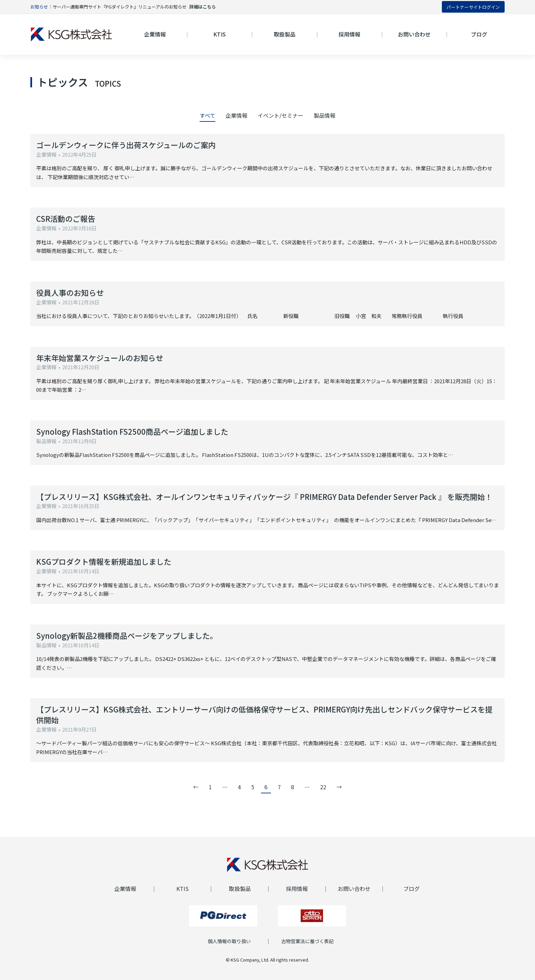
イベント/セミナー (280, 115)
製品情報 (324, 115)
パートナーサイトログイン (473, 7)
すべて (207, 115)
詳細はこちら (203, 7)
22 (323, 787)
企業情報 (236, 115)
